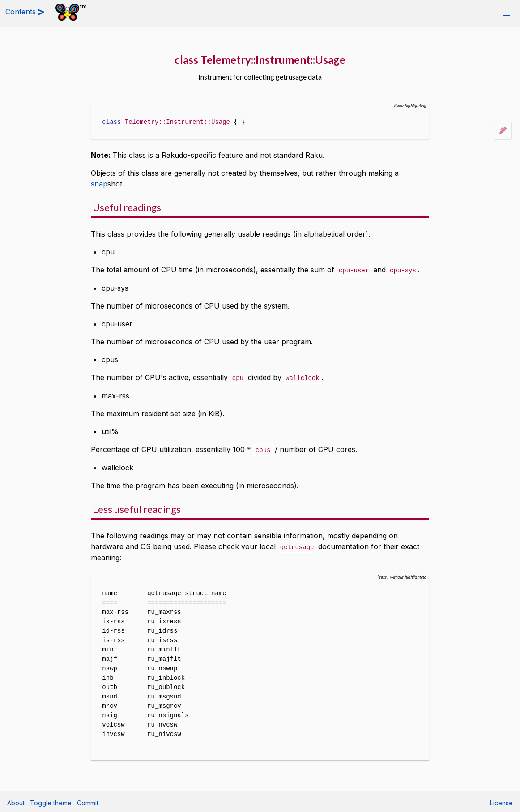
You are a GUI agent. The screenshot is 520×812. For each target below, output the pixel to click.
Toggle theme (51, 801)
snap (99, 184)
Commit (88, 801)
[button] (507, 13)
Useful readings (127, 207)
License (501, 801)
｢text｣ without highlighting (402, 575)
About (16, 801)
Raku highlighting (410, 105)
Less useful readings (137, 508)
